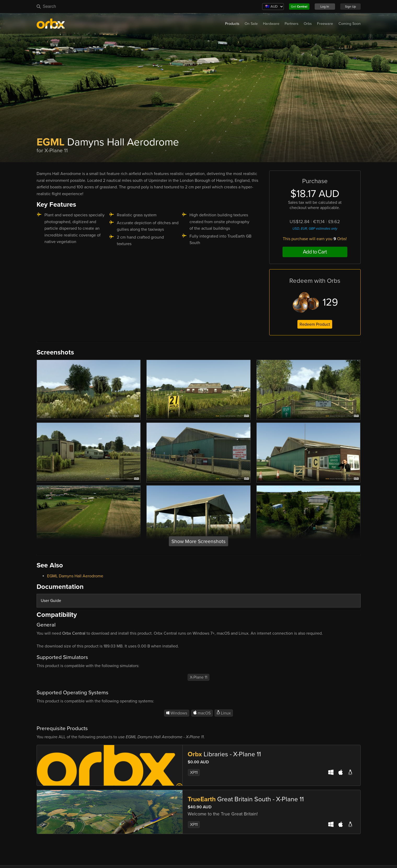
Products (232, 24)
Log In (325, 7)
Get (299, 7)
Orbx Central (74, 633)
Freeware (325, 24)
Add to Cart (315, 252)
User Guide (51, 601)
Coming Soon (350, 24)
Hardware (271, 24)
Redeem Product (315, 324)
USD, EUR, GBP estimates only (315, 229)
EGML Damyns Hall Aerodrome (75, 576)
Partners (292, 24)
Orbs (308, 24)
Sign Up (350, 7)
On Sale (251, 24)
